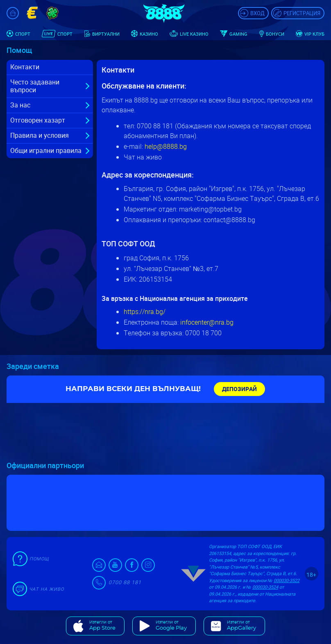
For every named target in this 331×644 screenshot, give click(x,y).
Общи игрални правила (46, 150)
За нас (20, 105)
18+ (311, 575)
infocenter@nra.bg (207, 322)
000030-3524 (265, 587)
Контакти (25, 67)
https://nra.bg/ (145, 312)
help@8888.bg (166, 146)
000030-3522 (287, 580)
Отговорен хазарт (38, 120)
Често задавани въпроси (35, 86)
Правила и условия (40, 135)
